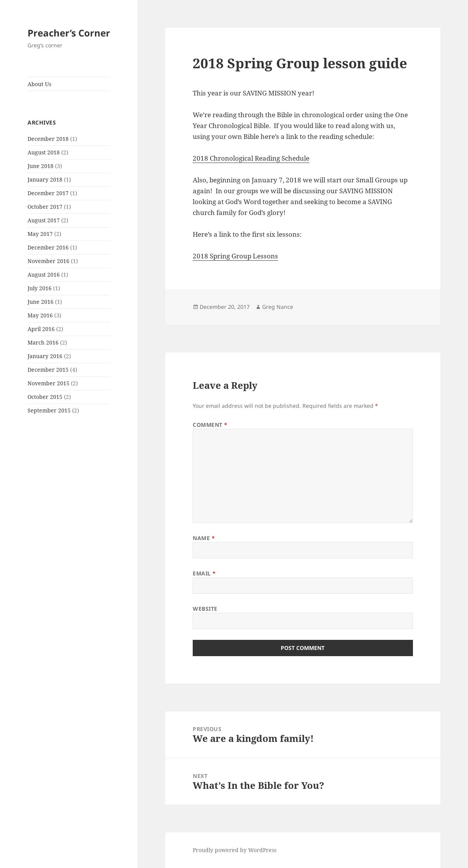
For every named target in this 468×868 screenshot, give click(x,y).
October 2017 (45, 207)
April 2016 (41, 329)
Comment (210, 425)
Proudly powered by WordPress (235, 850)
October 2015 (45, 397)
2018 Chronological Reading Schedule (251, 158)
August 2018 (44, 152)
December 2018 (48, 139)
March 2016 (43, 342)
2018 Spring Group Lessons (235, 256)
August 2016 (44, 275)
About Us (39, 84)
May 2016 (40, 315)
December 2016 (48, 247)
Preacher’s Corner (69, 33)
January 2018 (45, 179)
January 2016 (45, 356)
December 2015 (48, 370)
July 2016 (40, 288)
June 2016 (41, 302)
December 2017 (48, 193)
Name (204, 538)
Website (205, 609)
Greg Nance (278, 307)
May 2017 (40, 234)
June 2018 (41, 166)
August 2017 (44, 220)
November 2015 (48, 383)
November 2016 (48, 261)
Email (204, 573)
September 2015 (49, 410)
